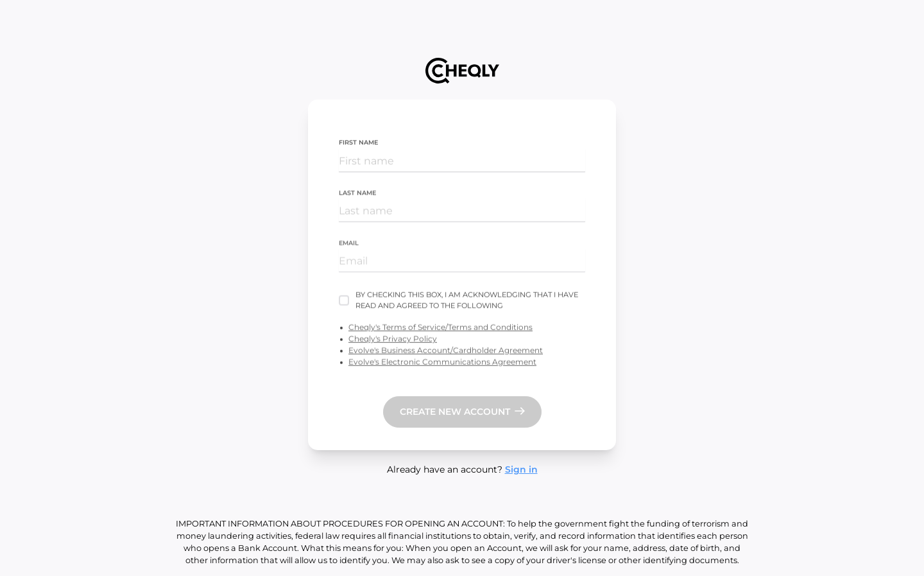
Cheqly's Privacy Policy (393, 339)
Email (349, 244)
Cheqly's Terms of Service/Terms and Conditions (441, 328)
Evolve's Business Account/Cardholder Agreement (446, 351)
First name (358, 143)
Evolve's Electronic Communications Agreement (442, 362)
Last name (357, 193)
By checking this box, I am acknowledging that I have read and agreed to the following (467, 301)
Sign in (521, 469)
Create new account (455, 412)
